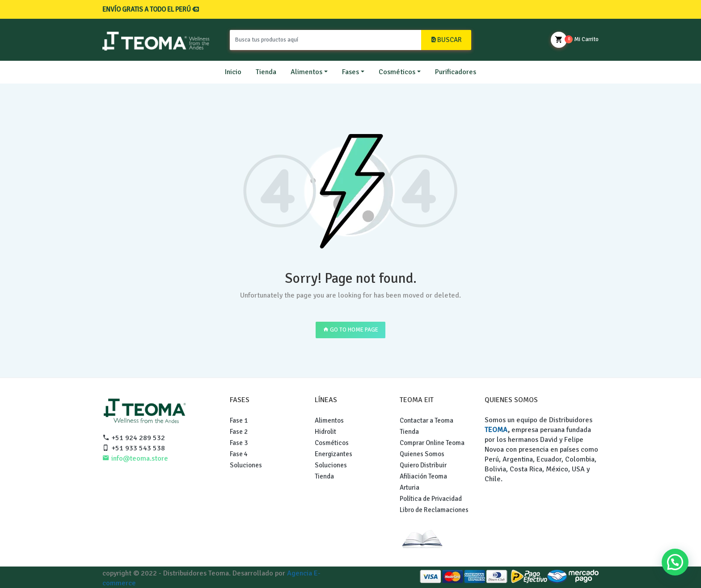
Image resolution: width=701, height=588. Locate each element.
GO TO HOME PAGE (350, 330)
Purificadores (456, 72)
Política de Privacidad (431, 499)
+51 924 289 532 (134, 438)
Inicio (233, 72)
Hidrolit (325, 432)
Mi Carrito (575, 40)
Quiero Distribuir (423, 465)
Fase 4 (239, 454)
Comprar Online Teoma (432, 443)
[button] (675, 562)
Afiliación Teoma (423, 476)
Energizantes (334, 454)
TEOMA (496, 430)
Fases (350, 72)
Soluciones (246, 465)
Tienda (266, 72)
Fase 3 (239, 443)
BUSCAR (446, 40)
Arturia (410, 487)
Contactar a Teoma (427, 420)
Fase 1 (239, 420)
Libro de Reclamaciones (434, 510)
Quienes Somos (422, 454)
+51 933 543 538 (134, 448)
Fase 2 (239, 432)
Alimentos (306, 72)
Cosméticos (397, 72)
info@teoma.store (135, 458)
